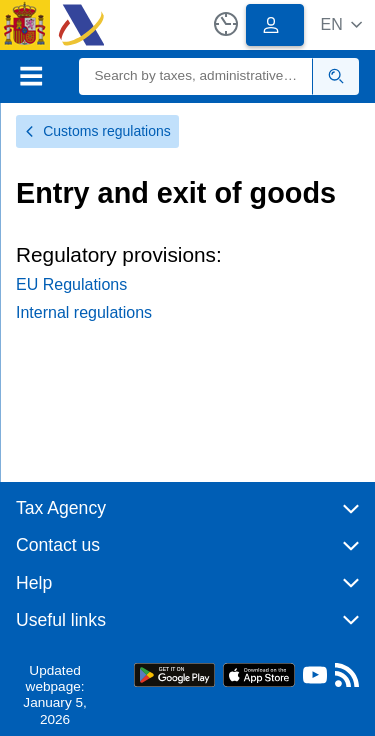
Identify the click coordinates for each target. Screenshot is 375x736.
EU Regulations (71, 284)
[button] (341, 24)
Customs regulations (97, 131)
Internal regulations (84, 312)
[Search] (196, 76)
